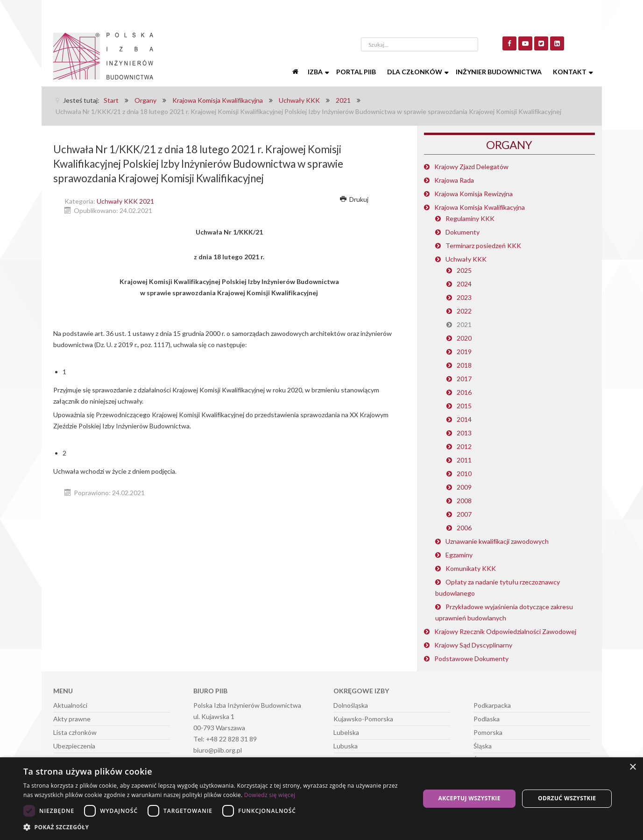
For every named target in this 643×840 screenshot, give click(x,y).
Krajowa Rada (454, 180)
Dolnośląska (351, 705)
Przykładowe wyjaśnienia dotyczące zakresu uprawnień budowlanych (504, 612)
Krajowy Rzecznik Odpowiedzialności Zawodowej (505, 631)
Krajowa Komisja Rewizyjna (473, 194)
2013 (464, 433)
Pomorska (488, 732)
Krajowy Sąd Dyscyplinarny (473, 645)
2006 (464, 528)
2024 (464, 284)
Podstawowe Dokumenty (471, 658)
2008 (464, 501)
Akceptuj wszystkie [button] (469, 798)
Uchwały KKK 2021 (125, 201)
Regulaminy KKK (470, 218)
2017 (464, 379)
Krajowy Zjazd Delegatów (471, 167)
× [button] (632, 767)
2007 (464, 514)
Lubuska (346, 746)
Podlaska (487, 719)
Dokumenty (463, 232)
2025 (464, 270)
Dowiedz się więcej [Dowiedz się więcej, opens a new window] (270, 795)
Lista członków (75, 732)
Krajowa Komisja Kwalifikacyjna (480, 207)
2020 (464, 338)
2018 (464, 365)
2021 (464, 324)
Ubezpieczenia (74, 746)
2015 (464, 406)
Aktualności (70, 705)
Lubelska (346, 732)
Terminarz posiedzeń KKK (483, 246)
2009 (464, 487)
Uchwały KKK (466, 259)
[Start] (297, 72)
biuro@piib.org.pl (218, 750)
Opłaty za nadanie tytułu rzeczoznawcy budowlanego (498, 587)
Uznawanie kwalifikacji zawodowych (497, 541)
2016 (464, 392)
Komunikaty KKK (471, 568)
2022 (464, 311)
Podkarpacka (492, 705)
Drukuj (354, 199)
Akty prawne (72, 719)
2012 (464, 446)
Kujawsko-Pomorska (363, 719)
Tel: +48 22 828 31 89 (225, 739)
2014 (464, 419)
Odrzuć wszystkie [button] (567, 798)
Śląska (483, 746)
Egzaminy (459, 555)
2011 (464, 460)
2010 (464, 473)
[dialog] (321, 799)
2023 (464, 297)
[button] (216, 827)
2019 (464, 352)
